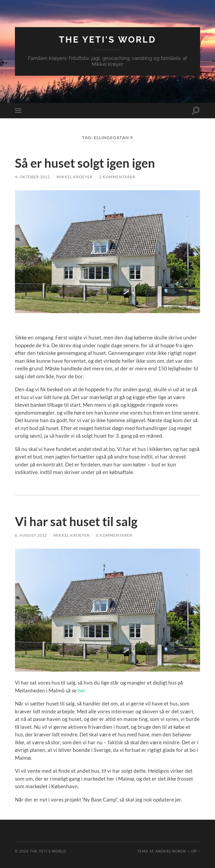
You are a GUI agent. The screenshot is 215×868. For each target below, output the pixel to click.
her (82, 690)
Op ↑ (196, 851)
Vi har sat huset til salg (76, 522)
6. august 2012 (31, 535)
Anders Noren (171, 851)
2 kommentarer (117, 177)
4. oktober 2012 (32, 177)
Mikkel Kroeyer (75, 177)
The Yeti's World (107, 39)
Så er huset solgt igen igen (85, 163)
